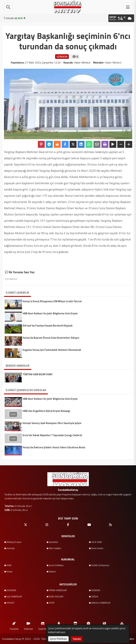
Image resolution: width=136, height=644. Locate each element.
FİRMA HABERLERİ (58, 590)
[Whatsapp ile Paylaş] (89, 144)
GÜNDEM (96, 590)
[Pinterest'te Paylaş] (41, 144)
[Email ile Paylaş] (97, 144)
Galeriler (43, 625)
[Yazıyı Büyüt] (129, 144)
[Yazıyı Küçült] (121, 144)
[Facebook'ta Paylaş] (65, 144)
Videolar (28, 625)
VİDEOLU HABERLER (101, 603)
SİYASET (11, 603)
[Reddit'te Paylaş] (57, 144)
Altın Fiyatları (55, 548)
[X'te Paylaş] (73, 144)
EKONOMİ (11, 590)
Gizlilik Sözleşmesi (100, 565)
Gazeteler (54, 542)
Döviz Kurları (97, 548)
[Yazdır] (105, 144)
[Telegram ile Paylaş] (49, 144)
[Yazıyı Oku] (113, 144)
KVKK (9, 565)
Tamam (77, 639)
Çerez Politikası (56, 565)
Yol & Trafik (97, 542)
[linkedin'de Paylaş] (81, 144)
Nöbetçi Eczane (14, 542)
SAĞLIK (95, 596)
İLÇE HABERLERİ (14, 596)
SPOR (52, 603)
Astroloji (11, 548)
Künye (10, 571)
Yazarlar (14, 625)
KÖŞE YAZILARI (56, 596)
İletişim (52, 571)
